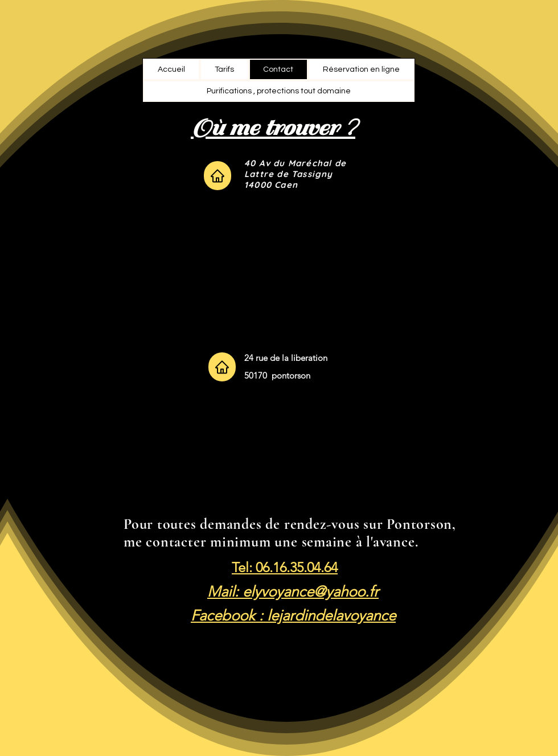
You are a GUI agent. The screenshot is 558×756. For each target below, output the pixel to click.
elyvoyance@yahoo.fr (311, 592)
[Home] (218, 176)
